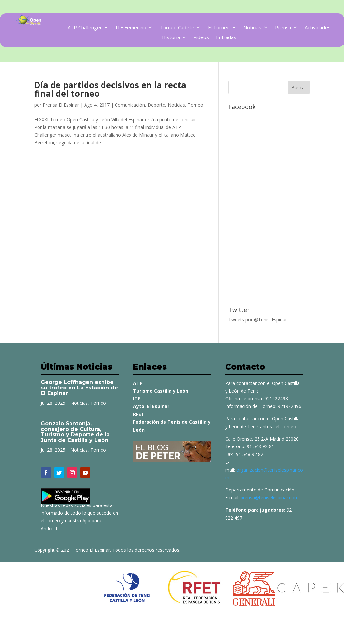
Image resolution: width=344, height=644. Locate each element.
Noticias (252, 28)
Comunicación (130, 105)
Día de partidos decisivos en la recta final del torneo (110, 89)
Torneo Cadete (177, 28)
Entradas (226, 38)
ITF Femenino (131, 28)
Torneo (195, 105)
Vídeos (201, 38)
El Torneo (219, 28)
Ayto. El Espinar (151, 406)
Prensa (283, 28)
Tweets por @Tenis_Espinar (258, 320)
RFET (139, 414)
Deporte (156, 105)
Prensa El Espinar (61, 105)
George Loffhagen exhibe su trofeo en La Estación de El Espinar (79, 388)
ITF (137, 398)
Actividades (318, 28)
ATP (138, 383)
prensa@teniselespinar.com (270, 498)
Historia (171, 38)
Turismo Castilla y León (161, 391)
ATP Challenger (85, 28)
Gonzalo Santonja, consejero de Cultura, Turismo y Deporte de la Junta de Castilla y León (75, 432)
